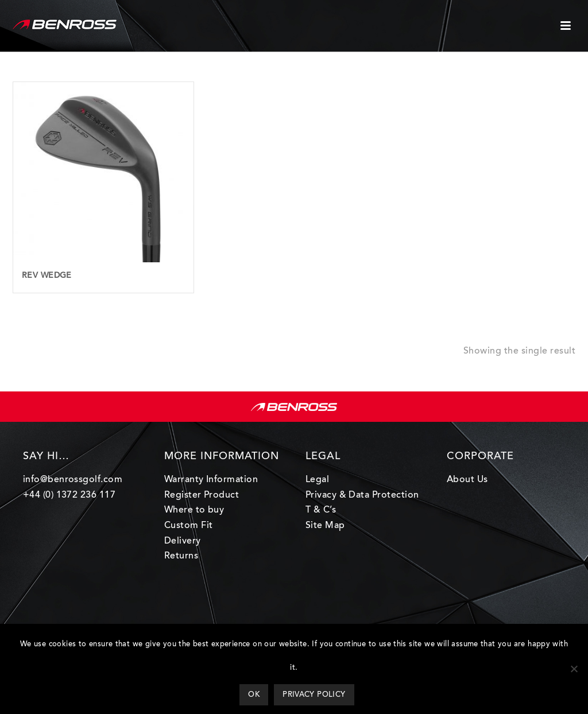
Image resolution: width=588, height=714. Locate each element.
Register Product (202, 495)
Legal (317, 480)
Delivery (183, 541)
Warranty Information (211, 480)
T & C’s (321, 510)
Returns (181, 556)
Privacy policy (314, 695)
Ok (254, 695)
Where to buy (194, 510)
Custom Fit (189, 526)
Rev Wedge (47, 276)
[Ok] (574, 669)
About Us (467, 480)
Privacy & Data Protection (362, 495)
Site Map (325, 526)
